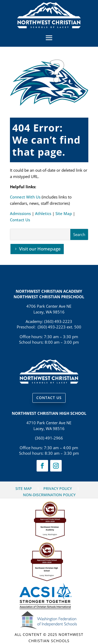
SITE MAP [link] (24, 488)
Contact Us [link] (20, 220)
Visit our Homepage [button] (40, 249)
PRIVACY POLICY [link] (58, 488)
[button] (49, 38)
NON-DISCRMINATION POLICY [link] (49, 495)
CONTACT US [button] (49, 398)
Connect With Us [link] (25, 197)
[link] (49, 27)
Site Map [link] (64, 213)
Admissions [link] (20, 213)
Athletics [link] (43, 213)
